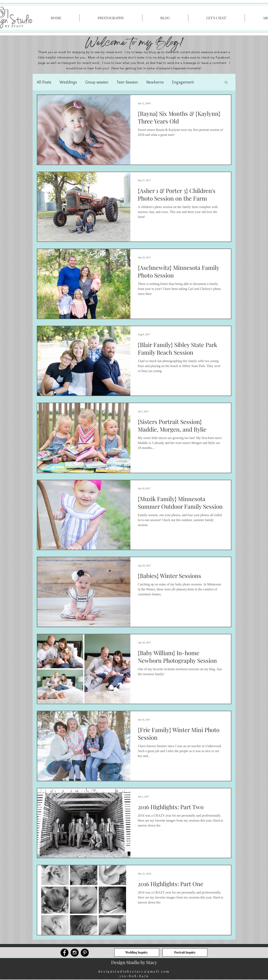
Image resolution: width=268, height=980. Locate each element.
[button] (226, 83)
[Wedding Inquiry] (137, 952)
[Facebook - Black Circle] (64, 953)
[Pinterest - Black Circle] (85, 953)
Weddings (68, 82)
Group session (97, 82)
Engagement (183, 82)
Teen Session (127, 82)
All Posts (44, 82)
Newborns (155, 82)
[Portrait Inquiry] (185, 952)
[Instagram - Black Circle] (75, 953)
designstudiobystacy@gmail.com (134, 971)
